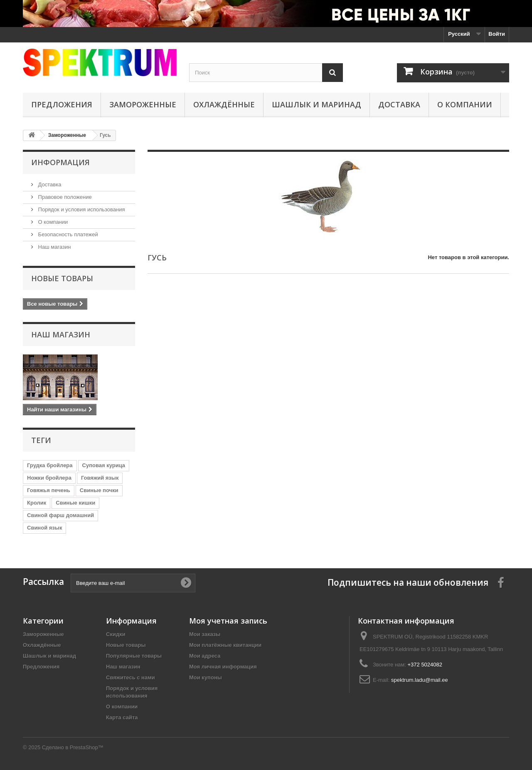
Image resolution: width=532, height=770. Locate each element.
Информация (60, 162)
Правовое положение (64, 197)
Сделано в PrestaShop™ (73, 747)
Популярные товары (134, 656)
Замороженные (143, 104)
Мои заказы (205, 634)
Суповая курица (104, 465)
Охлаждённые (224, 104)
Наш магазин (54, 247)
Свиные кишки (75, 503)
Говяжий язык (100, 478)
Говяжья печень (49, 490)
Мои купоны (206, 677)
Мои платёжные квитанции (225, 645)
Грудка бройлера (50, 465)
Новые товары (62, 278)
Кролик (37, 503)
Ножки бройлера (49, 478)
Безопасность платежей (67, 234)
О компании (465, 104)
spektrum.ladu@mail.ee (420, 680)
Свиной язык (44, 528)
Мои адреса (205, 656)
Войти (497, 34)
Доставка (399, 104)
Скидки (116, 634)
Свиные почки (99, 490)
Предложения (62, 104)
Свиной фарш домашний (60, 515)
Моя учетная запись (228, 621)
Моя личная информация (223, 667)
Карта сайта (122, 717)
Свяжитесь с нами (131, 677)
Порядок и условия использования (81, 209)
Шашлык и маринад (316, 104)
